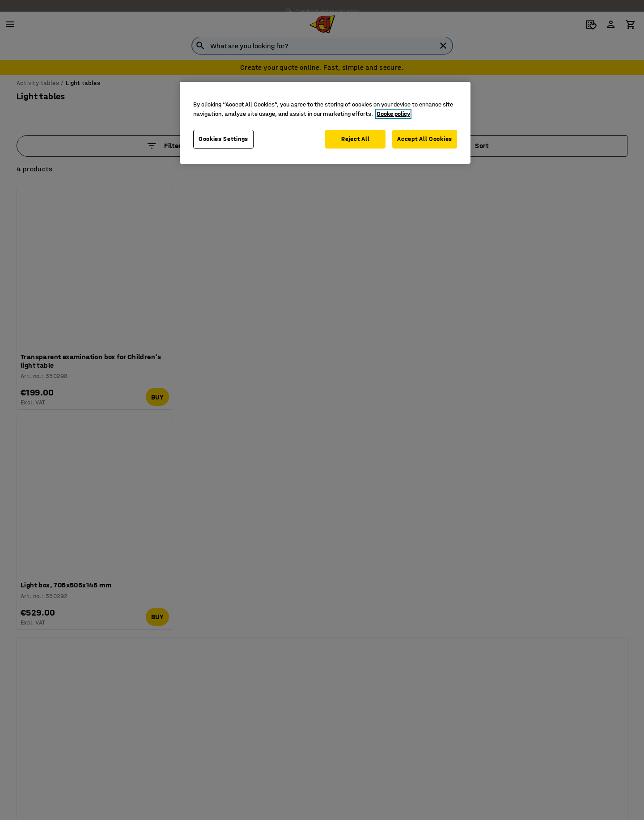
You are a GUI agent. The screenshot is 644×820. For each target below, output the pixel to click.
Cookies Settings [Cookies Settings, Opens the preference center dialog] (223, 139)
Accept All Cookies (425, 139)
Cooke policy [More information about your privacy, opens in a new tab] (393, 114)
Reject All (354, 139)
